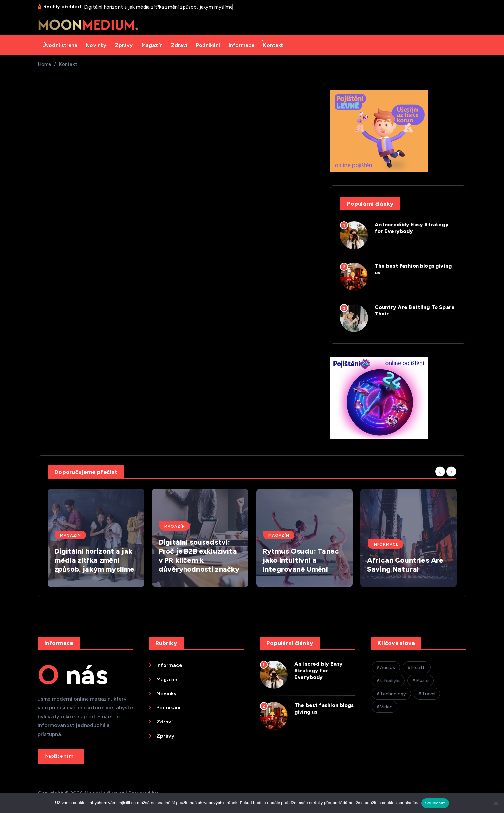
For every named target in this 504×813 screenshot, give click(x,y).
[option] (96, 538)
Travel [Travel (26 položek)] (429, 694)
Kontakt (273, 45)
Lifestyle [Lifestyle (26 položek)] (390, 681)
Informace (242, 45)
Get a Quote (61, 756)
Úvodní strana (60, 45)
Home (45, 64)
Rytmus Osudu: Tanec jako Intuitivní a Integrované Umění (301, 560)
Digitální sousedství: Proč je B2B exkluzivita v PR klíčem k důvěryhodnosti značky (199, 556)
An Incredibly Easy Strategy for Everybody (411, 228)
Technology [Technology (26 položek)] (393, 694)
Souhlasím (435, 803)
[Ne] (496, 803)
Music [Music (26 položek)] (422, 681)
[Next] (451, 471)
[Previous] (440, 471)
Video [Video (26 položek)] (387, 707)
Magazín (152, 45)
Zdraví (179, 45)
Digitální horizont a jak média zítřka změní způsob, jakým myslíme (94, 560)
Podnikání (208, 45)
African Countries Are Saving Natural (405, 565)
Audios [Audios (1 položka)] (388, 668)
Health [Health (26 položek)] (418, 668)
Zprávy (124, 45)
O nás (73, 675)
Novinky (96, 45)
